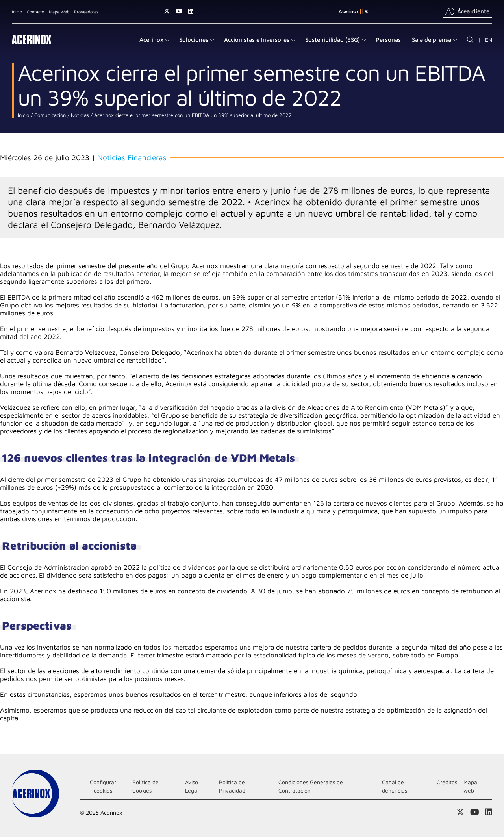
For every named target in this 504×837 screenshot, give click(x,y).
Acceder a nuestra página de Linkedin (191, 11)
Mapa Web (59, 12)
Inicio (17, 12)
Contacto (35, 12)
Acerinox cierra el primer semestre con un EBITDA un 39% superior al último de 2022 (192, 115)
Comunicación (49, 115)
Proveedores (86, 12)
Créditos (447, 782)
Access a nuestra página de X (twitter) (167, 11)
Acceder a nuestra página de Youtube (179, 11)
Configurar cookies (103, 786)
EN (489, 40)
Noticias (79, 115)
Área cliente (467, 11)
